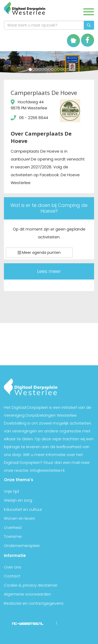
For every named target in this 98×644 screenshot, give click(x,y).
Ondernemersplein (22, 546)
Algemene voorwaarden (27, 594)
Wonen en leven (19, 518)
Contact (12, 576)
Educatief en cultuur (23, 509)
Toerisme (13, 536)
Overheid (13, 527)
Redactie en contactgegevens (34, 603)
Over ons (13, 567)
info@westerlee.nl (47, 470)
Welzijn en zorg (18, 500)
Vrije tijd (11, 491)
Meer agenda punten (39, 253)
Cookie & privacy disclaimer (31, 585)
